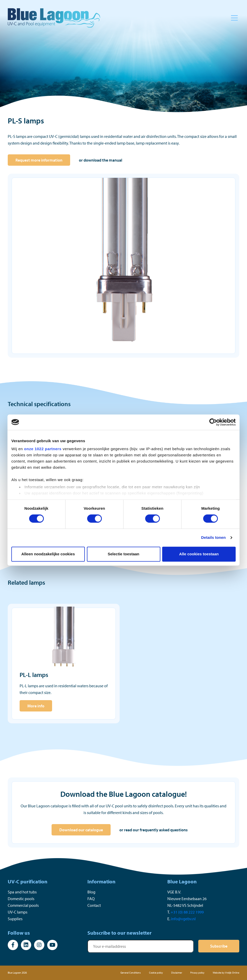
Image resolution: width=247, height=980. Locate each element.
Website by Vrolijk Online (226, 973)
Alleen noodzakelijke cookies (48, 554)
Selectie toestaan (124, 554)
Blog (91, 892)
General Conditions (131, 973)
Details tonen (213, 538)
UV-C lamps (18, 912)
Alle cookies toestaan (199, 554)
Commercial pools (23, 905)
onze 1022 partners (43, 449)
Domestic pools (21, 899)
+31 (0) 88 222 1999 (187, 912)
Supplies (15, 919)
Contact (94, 905)
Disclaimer (177, 973)
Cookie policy (156, 973)
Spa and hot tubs (22, 892)
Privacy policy (197, 973)
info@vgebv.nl (183, 919)
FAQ (91, 899)
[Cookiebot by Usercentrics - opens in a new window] (213, 422)
